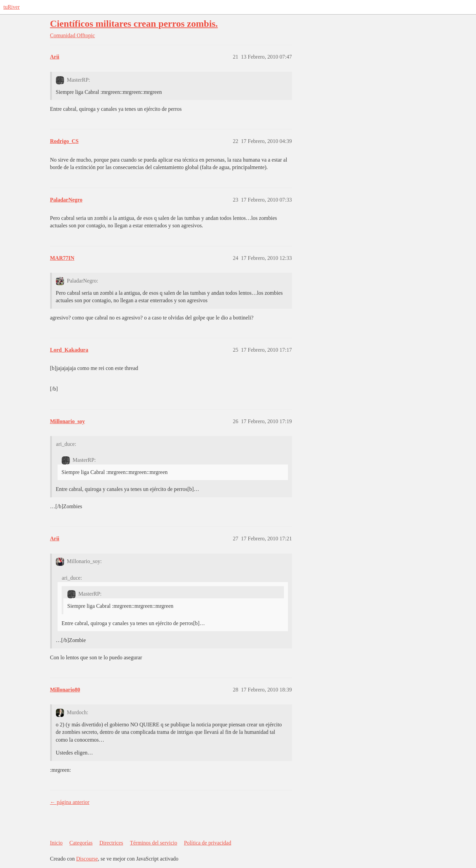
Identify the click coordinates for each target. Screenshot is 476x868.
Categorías (81, 843)
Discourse (87, 859)
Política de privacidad (208, 843)
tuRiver (12, 7)
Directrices (111, 843)
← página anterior (70, 802)
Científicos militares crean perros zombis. (134, 24)
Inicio (56, 843)
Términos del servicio (153, 843)
